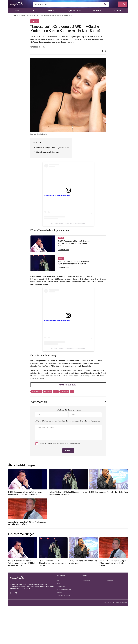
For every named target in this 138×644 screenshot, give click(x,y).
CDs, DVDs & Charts (74, 11)
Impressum (110, 581)
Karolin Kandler (36, 392)
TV (72, 392)
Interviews (97, 11)
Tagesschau (64, 392)
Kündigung (47, 392)
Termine (60, 592)
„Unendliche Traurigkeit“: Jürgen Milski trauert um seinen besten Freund (27, 523)
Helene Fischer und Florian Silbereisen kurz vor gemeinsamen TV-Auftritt (74, 263)
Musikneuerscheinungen (64, 589)
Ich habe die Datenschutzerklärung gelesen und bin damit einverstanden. (58, 444)
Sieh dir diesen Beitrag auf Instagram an (57, 195)
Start (10, 15)
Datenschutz (86, 581)
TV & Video (117, 11)
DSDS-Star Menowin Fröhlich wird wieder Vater (109, 492)
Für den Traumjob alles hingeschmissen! (53, 147)
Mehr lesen (64, 249)
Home (17, 11)
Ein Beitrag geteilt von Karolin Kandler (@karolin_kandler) (68, 223)
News (33, 11)
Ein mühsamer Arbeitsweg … (48, 152)
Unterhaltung (61, 587)
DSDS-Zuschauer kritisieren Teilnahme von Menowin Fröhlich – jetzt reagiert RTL (74, 243)
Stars (59, 584)
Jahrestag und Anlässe (64, 595)
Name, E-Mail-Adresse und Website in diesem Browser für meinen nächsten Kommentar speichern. (69, 421)
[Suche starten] (105, 4)
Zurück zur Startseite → (68, 385)
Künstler (51, 11)
